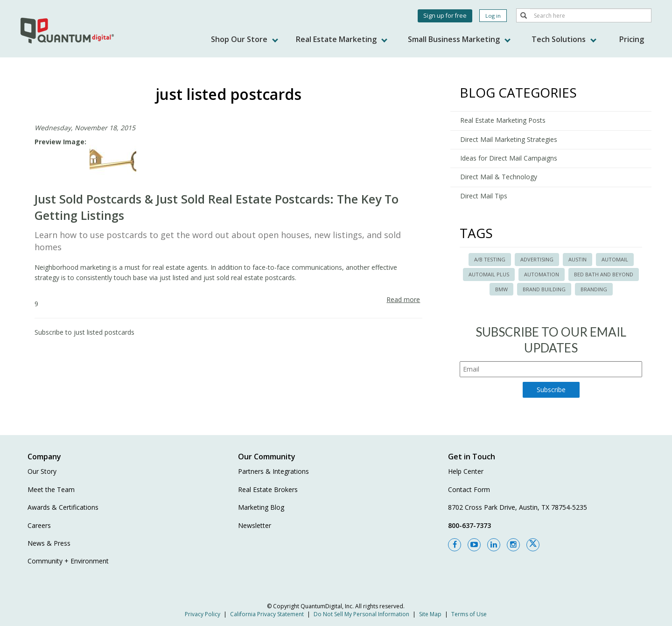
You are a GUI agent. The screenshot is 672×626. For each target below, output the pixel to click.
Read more (403, 299)
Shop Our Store (245, 39)
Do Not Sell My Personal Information (361, 614)
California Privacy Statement (267, 614)
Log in (493, 16)
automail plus (489, 274)
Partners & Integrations (273, 471)
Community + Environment (68, 561)
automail (615, 259)
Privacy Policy (203, 614)
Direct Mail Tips (484, 196)
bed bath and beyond (604, 274)
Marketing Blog (261, 507)
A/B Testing (490, 259)
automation (542, 274)
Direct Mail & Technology (499, 177)
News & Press (49, 543)
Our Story (42, 471)
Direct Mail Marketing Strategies (509, 139)
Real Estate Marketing (342, 39)
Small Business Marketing (459, 39)
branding (594, 289)
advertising (537, 259)
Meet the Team (51, 489)
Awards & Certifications (63, 507)
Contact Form (469, 489)
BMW (501, 289)
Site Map (430, 614)
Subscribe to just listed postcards (84, 332)
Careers (39, 525)
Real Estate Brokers (268, 489)
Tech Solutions (564, 39)
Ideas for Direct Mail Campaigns (509, 158)
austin (577, 259)
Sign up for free (445, 16)
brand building (544, 289)
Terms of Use (469, 614)
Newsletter (255, 525)
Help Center (466, 471)
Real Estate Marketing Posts (503, 120)
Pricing (632, 39)
